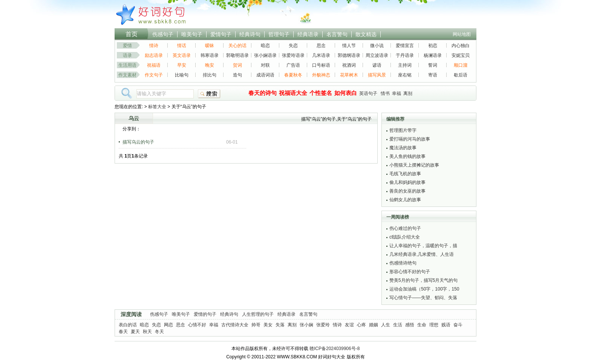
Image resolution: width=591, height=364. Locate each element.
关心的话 (237, 46)
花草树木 (349, 75)
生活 (398, 325)
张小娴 (306, 325)
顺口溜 (461, 65)
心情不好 (197, 325)
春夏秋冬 (293, 75)
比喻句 (182, 75)
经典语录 (308, 34)
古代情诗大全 (235, 325)
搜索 (209, 94)
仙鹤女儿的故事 (405, 200)
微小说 (377, 46)
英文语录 (182, 55)
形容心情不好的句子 (410, 272)
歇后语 (461, 75)
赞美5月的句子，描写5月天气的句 (423, 280)
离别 (408, 93)
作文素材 (127, 75)
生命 (422, 325)
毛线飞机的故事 (405, 174)
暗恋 (265, 46)
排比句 (210, 75)
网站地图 (462, 34)
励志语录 (154, 55)
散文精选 (366, 34)
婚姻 (374, 325)
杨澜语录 (433, 55)
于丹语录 (405, 55)
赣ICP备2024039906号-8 (335, 349)
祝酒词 (349, 65)
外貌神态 (321, 75)
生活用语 (127, 65)
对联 (265, 65)
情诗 (154, 46)
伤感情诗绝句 (403, 263)
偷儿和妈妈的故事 (407, 182)
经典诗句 (250, 34)
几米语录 (321, 55)
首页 (132, 34)
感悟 (410, 325)
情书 (385, 93)
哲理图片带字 (403, 130)
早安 (182, 65)
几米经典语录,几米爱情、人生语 (422, 254)
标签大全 (157, 107)
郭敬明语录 (237, 55)
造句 (237, 75)
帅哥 (256, 325)
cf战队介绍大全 (405, 237)
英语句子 (368, 93)
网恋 (168, 325)
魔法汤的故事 (403, 148)
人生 (386, 325)
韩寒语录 (210, 55)
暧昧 (210, 46)
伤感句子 (163, 34)
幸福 (397, 93)
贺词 (237, 65)
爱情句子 (221, 34)
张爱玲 (323, 325)
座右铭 (405, 75)
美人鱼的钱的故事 (407, 156)
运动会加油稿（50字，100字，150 (424, 289)
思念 (321, 46)
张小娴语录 (265, 55)
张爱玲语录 (293, 55)
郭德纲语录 (349, 55)
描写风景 (377, 75)
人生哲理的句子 (258, 314)
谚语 (377, 65)
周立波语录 (377, 55)
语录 (127, 55)
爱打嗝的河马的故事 (410, 139)
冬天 (159, 332)
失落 (280, 325)
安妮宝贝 (461, 55)
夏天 (135, 332)
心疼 (361, 325)
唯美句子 (192, 34)
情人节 (349, 46)
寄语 (433, 75)
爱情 (127, 46)
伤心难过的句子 (405, 228)
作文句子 (154, 75)
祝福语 (154, 65)
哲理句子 (279, 34)
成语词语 (265, 75)
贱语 (446, 325)
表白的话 (128, 325)
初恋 (433, 46)
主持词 (405, 65)
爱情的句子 (205, 314)
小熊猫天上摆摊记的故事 (414, 165)
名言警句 (337, 34)
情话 (182, 46)
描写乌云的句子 (138, 142)
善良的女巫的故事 (407, 191)
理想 (434, 325)
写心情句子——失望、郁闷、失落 (423, 298)
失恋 (293, 46)
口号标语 (321, 65)
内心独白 (461, 46)
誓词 (433, 65)
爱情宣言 (405, 46)
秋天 (147, 332)
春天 (123, 332)
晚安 (210, 65)
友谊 (349, 325)
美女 (268, 325)
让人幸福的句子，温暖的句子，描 (423, 246)
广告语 (293, 65)
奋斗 (458, 325)
